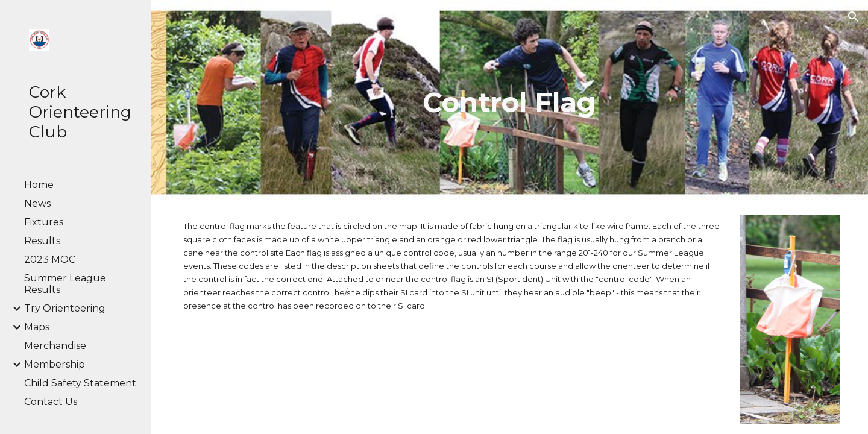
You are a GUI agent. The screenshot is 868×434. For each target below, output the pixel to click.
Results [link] (42, 241)
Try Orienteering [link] (65, 308)
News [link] (37, 203)
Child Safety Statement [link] (80, 383)
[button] (854, 17)
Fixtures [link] (44, 222)
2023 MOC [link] (50, 259)
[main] (509, 102)
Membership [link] (55, 364)
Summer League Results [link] (65, 284)
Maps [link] (37, 327)
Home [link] (39, 185)
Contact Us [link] (51, 402)
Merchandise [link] (55, 346)
